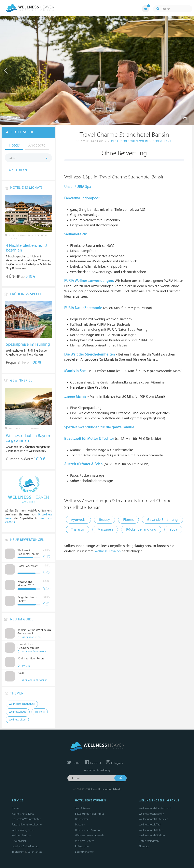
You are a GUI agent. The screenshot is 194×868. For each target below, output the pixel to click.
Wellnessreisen (17, 720)
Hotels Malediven (149, 841)
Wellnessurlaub (18, 712)
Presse (15, 808)
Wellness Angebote (23, 830)
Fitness (128, 520)
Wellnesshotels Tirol (150, 825)
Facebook (93, 763)
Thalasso (78, 530)
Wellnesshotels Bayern (151, 814)
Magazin (80, 825)
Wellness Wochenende (22, 704)
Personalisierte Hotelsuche (27, 825)
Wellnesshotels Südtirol (152, 835)
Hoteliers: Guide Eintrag (25, 846)
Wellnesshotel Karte (23, 814)
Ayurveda (78, 520)
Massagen (105, 530)
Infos (14, 118)
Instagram (114, 763)
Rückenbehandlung (141, 530)
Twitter (74, 763)
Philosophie (82, 846)
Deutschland (162, 141)
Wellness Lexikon (21, 835)
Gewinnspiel (19, 841)
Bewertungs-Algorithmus (90, 814)
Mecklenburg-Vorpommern (130, 141)
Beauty (104, 520)
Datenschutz (35, 852)
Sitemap (144, 846)
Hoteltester (82, 819)
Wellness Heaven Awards (89, 835)
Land (12, 158)
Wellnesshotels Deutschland (155, 808)
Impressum (18, 852)
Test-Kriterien (83, 808)
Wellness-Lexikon (108, 551)
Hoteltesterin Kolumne (88, 830)
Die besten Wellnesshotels (26, 819)
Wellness (40, 712)
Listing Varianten (85, 852)
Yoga (173, 530)
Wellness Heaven (85, 841)
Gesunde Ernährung (162, 520)
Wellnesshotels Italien (151, 830)
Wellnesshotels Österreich (153, 819)
